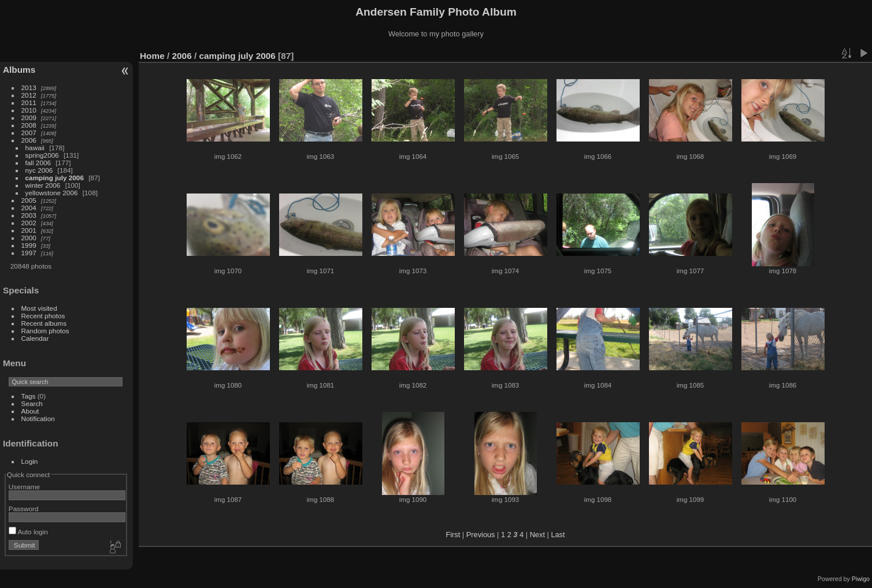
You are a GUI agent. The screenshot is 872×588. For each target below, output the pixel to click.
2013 (29, 88)
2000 (29, 238)
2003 (29, 215)
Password (24, 509)
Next (537, 535)
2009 (29, 118)
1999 (29, 245)
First (453, 535)
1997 (29, 253)
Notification (38, 418)
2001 (29, 230)
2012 (29, 95)
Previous (481, 535)
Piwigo (861, 579)
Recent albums (44, 323)
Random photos (45, 331)
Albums (19, 70)
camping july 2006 (55, 178)
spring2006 (42, 155)
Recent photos (43, 316)
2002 (29, 223)
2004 (29, 208)
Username (24, 487)
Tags (29, 396)
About (30, 411)
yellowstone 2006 (52, 193)
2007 (29, 133)
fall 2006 (38, 163)
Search (32, 403)
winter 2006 (43, 185)
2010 (29, 110)
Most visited (39, 308)
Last (558, 535)
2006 (29, 140)
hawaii (35, 148)
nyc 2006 (39, 170)
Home (152, 56)
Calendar (35, 338)
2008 (29, 125)
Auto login (28, 532)
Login (30, 461)
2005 (29, 200)
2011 (29, 103)
